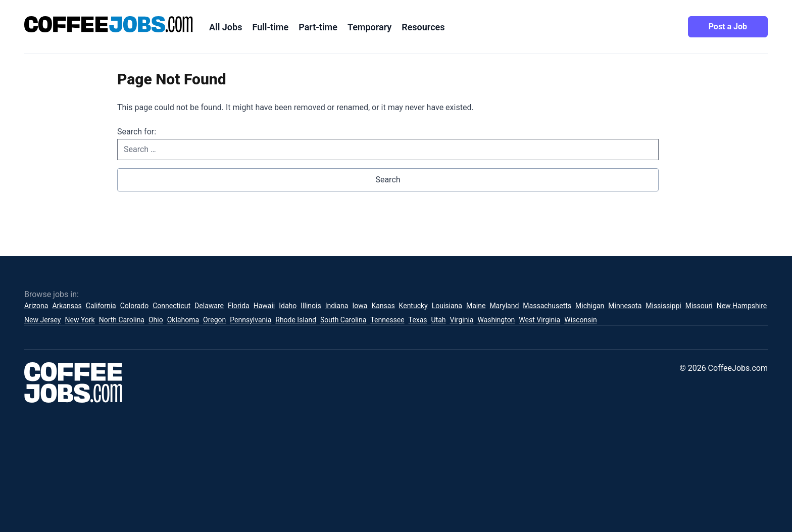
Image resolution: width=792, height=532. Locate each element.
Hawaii (264, 306)
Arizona (36, 306)
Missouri (699, 306)
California (101, 306)
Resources (423, 27)
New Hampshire (742, 306)
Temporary (369, 27)
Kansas (383, 306)
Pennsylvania (251, 320)
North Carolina (122, 320)
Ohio (156, 320)
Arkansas (67, 306)
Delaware (209, 306)
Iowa (360, 306)
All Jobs (226, 27)
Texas (418, 320)
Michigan (590, 306)
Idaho (288, 306)
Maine (476, 306)
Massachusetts (547, 306)
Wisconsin (580, 320)
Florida (239, 306)
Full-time (270, 27)
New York (80, 320)
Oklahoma (183, 320)
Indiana (337, 306)
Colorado (134, 306)
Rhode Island (296, 320)
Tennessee (387, 320)
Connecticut (171, 306)
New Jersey (42, 320)
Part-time (318, 27)
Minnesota (625, 306)
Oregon (214, 320)
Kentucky (413, 306)
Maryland (504, 306)
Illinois (311, 306)
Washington (496, 320)
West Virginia (539, 320)
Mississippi (663, 306)
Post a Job (728, 27)
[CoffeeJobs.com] (109, 24)
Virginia (461, 320)
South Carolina (343, 320)
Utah (439, 320)
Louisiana (447, 306)
